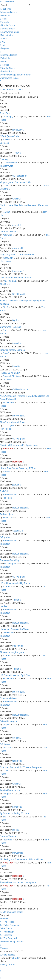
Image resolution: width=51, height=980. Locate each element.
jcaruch (6, 212)
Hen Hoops (5, 261)
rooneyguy (8, 117)
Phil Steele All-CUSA (10, 373)
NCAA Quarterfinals (10, 136)
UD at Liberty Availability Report (15, 583)
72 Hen (6, 587)
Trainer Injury (6, 514)
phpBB (15, 958)
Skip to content (7, 2)
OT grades (5, 537)
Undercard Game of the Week (14, 629)
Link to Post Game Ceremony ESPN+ (18, 468)
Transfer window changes (12, 350)
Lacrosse (4, 143)
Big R (6, 307)
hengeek (7, 794)
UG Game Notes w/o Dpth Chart (16, 675)
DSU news (5, 744)
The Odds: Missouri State (12, 422)
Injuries (4, 606)
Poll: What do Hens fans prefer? (15, 278)
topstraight (8, 258)
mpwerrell (8, 235)
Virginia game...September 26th (15, 182)
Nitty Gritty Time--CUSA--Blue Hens (17, 255)
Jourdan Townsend (9, 232)
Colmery (4, 159)
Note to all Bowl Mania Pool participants (19, 445)
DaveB (6, 353)
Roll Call (4, 491)
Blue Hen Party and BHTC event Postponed (21, 767)
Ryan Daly (5, 113)
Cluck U (7, 186)
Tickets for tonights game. (12, 652)
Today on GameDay (10, 560)
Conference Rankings (10, 327)
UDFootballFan (10, 163)
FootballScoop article (10, 790)
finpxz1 (6, 330)
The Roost (5, 284)
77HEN (6, 140)
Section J (7, 518)
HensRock (8, 449)
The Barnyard (7, 166)
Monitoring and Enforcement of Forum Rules (21, 859)
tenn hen (7, 748)
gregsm (6, 725)
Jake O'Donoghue (9, 721)
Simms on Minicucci (10, 698)
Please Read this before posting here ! (18, 882)
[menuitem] (9, 12)
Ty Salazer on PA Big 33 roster (15, 813)
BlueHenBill (8, 403)
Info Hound (8, 633)
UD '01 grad (10, 281)
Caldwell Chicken (11, 376)
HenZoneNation (10, 495)
